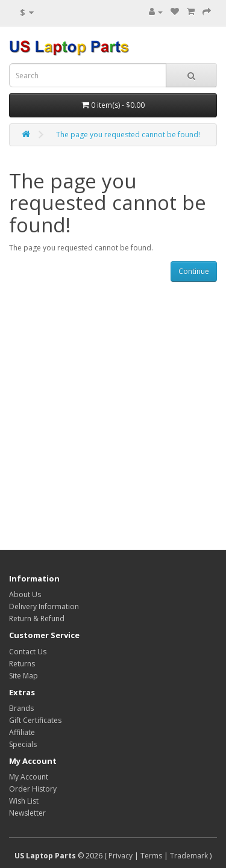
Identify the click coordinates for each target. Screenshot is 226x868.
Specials (23, 744)
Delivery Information (44, 606)
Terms (151, 856)
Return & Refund (37, 618)
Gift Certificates (35, 720)
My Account (29, 777)
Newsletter (27, 813)
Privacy (121, 856)
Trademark (189, 856)
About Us (25, 594)
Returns (22, 664)
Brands (21, 708)
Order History (33, 789)
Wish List (24, 801)
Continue (194, 271)
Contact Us (28, 652)
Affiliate (22, 732)
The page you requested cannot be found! (128, 135)
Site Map (24, 676)
